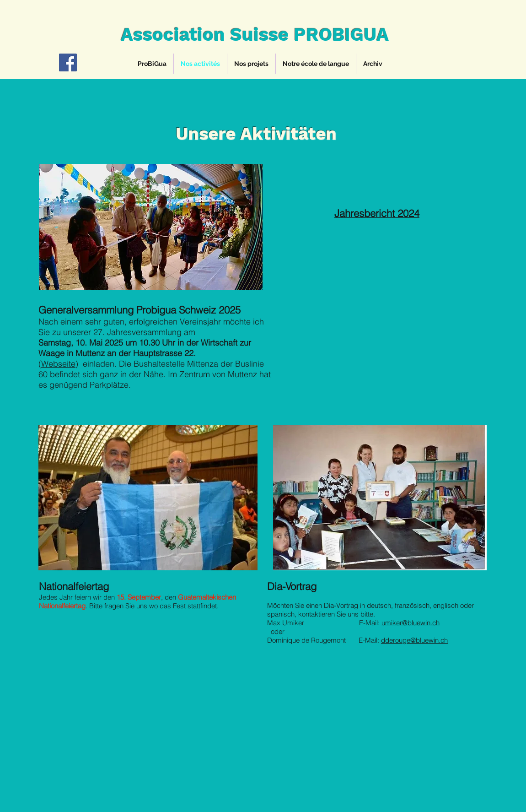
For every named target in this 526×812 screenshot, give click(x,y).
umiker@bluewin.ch (411, 623)
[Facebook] (68, 62)
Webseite (58, 364)
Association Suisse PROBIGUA (255, 35)
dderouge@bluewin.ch (414, 640)
